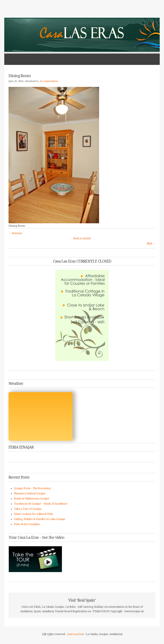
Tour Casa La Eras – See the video (36, 537)
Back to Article (82, 238)
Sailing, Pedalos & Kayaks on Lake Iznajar (40, 519)
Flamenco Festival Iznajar (30, 494)
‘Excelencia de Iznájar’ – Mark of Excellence (41, 504)
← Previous (15, 233)
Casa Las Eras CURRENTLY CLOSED (82, 261)
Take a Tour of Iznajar (28, 509)
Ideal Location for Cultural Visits (33, 514)
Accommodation (49, 81)
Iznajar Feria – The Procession (32, 488)
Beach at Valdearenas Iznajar (32, 499)
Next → (151, 244)
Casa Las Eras (75, 634)
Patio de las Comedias (27, 524)
